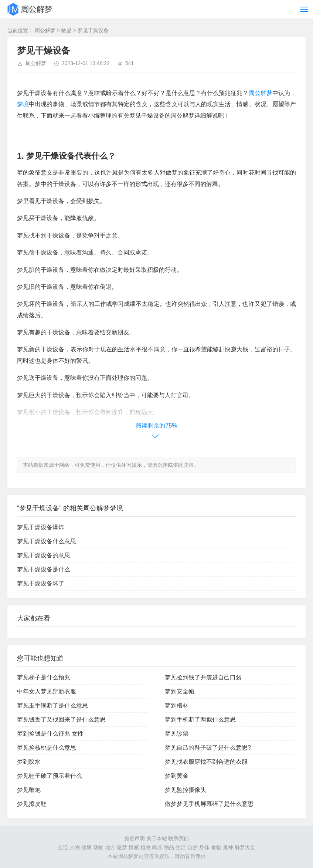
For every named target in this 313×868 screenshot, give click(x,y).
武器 (157, 847)
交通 (63, 847)
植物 (146, 847)
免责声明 (135, 838)
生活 (181, 847)
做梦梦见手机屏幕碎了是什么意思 (209, 804)
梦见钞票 (177, 734)
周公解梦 (45, 30)
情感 (134, 847)
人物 (75, 847)
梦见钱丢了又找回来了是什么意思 (61, 720)
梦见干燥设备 (93, 30)
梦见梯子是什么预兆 (44, 677)
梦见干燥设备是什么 (44, 569)
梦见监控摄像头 (186, 790)
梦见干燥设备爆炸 (41, 527)
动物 (98, 847)
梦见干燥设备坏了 (41, 583)
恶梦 (122, 847)
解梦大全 (245, 847)
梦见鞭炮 (29, 790)
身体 (204, 847)
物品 (67, 30)
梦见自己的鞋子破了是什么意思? (208, 748)
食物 (216, 847)
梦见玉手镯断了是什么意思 (52, 705)
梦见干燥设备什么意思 (47, 541)
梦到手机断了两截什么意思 (200, 720)
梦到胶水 (29, 762)
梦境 (23, 104)
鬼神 (228, 847)
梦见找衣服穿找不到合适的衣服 (206, 762)
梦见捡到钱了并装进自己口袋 (203, 677)
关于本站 (157, 838)
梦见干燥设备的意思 (44, 555)
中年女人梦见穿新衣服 (47, 691)
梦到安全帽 (180, 691)
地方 (110, 847)
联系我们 (178, 838)
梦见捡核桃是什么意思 (47, 748)
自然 (193, 847)
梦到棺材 (177, 705)
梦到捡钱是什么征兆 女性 (50, 734)
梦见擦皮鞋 (32, 804)
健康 (86, 847)
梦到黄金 (177, 776)
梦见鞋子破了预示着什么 (50, 776)
